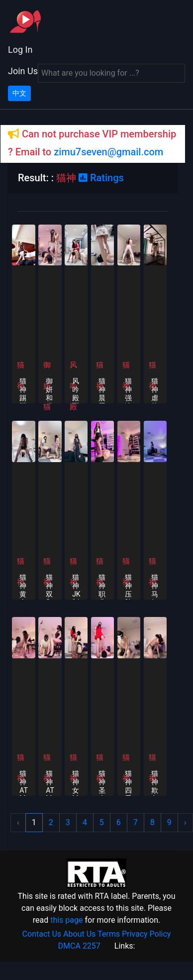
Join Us (23, 71)
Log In (20, 50)
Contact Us (42, 934)
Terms (109, 934)
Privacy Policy (146, 934)
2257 (92, 946)
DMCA (69, 946)
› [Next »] (185, 822)
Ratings (101, 178)
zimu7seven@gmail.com (108, 152)
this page (66, 920)
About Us (79, 934)
